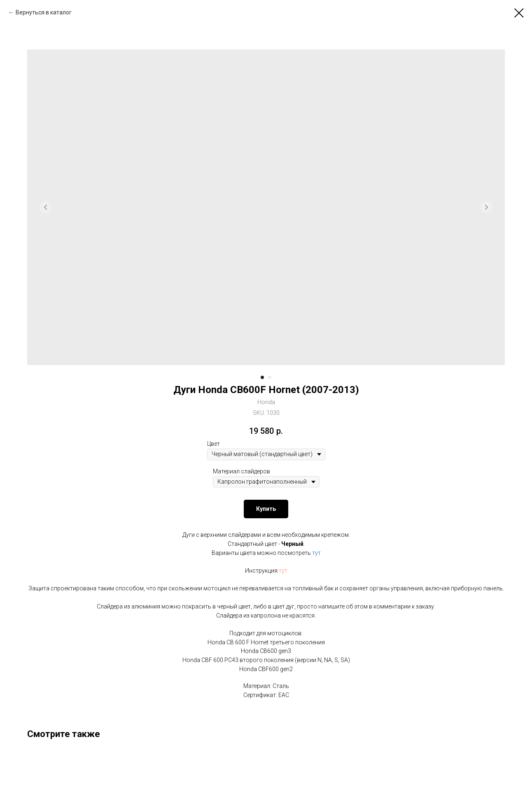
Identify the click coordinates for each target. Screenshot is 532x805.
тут (316, 553)
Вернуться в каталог (44, 12)
